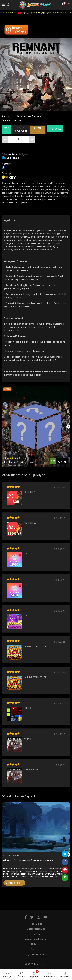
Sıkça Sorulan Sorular (36, 954)
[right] (68, 427)
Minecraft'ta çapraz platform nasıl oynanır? (28, 860)
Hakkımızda (36, 924)
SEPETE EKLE (38, 130)
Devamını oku (14, 883)
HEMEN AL (55, 129)
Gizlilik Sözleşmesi (36, 929)
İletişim (36, 934)
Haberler (36, 944)
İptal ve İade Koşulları (36, 939)
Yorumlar (36, 949)
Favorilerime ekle (12, 121)
